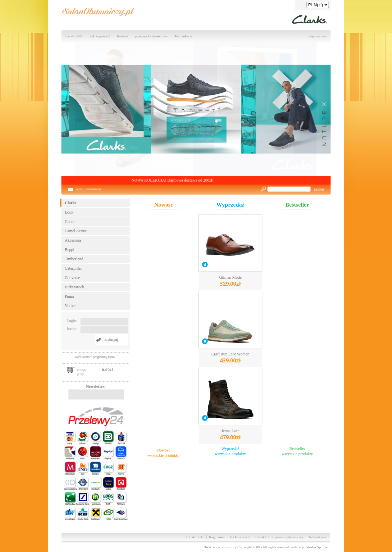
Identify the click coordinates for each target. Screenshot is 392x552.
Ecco (69, 212)
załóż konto (83, 357)
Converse (72, 278)
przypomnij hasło (104, 357)
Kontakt (123, 36)
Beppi (70, 250)
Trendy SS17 (74, 36)
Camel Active (76, 231)
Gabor (70, 222)
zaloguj (111, 340)
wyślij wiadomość (89, 189)
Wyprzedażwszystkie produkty (230, 451)
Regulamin (217, 537)
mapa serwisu (318, 36)
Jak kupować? (100, 36)
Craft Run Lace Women (230, 358)
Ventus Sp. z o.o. (318, 547)
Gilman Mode (230, 281)
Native (70, 306)
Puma (69, 296)
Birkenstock (74, 287)
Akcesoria (73, 240)
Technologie (183, 36)
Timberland (74, 259)
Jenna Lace (230, 435)
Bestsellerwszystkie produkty (297, 451)
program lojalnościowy (151, 36)
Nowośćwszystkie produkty (164, 453)
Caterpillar (73, 268)
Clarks (71, 203)
